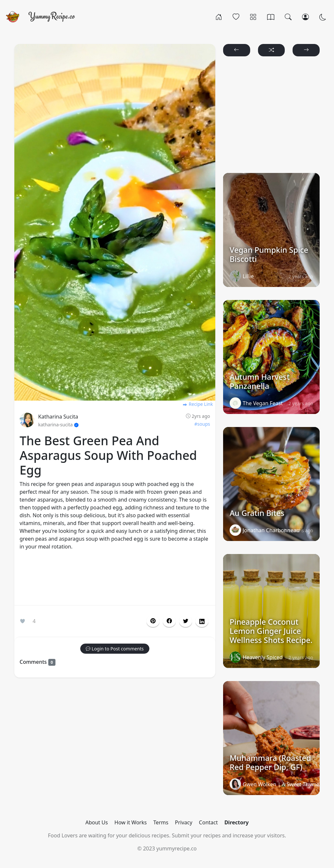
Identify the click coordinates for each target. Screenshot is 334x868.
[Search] (288, 17)
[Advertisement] (115, 579)
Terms (161, 822)
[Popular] (236, 17)
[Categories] (253, 17)
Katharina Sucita (58, 417)
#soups (202, 424)
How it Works (131, 822)
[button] (169, 621)
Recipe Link (198, 404)
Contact (208, 822)
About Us (97, 822)
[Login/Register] (305, 17)
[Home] (219, 17)
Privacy (183, 822)
